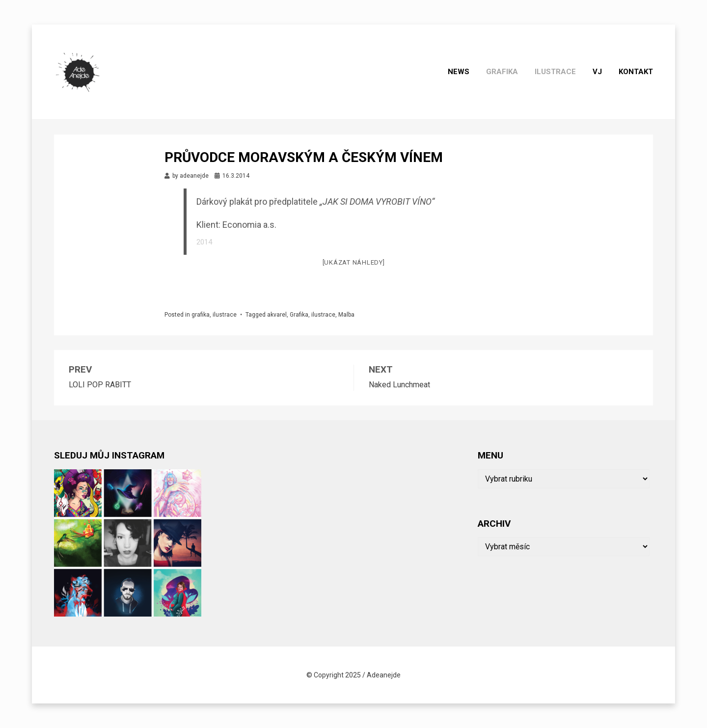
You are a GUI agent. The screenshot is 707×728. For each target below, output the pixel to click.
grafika (502, 72)
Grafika (299, 315)
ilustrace (555, 72)
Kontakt (636, 72)
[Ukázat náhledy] (354, 262)
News (459, 72)
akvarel (277, 315)
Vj (597, 72)
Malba (346, 315)
